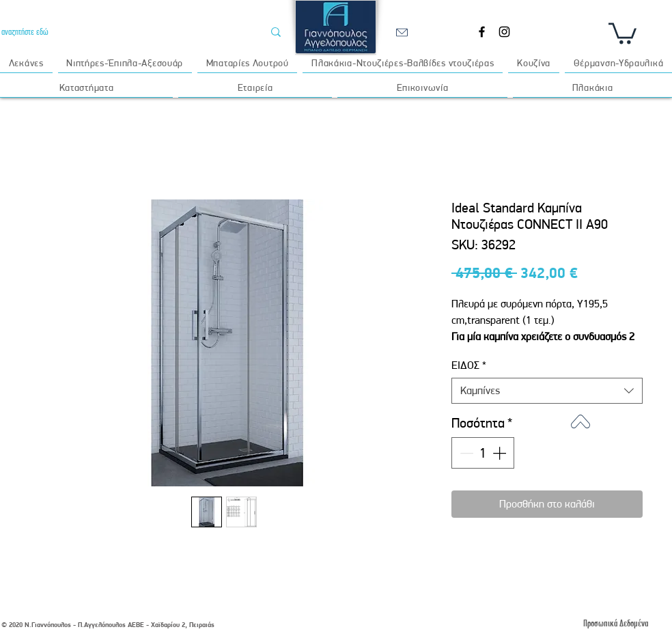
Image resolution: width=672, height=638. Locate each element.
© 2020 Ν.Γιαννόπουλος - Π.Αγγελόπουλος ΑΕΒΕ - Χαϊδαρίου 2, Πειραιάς (108, 625)
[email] (402, 32)
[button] (622, 32)
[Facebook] (482, 32)
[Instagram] (504, 32)
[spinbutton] (483, 453)
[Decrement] (465, 453)
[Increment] (501, 453)
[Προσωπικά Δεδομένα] (615, 623)
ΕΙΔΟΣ (469, 365)
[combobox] (547, 391)
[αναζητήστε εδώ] (122, 32)
